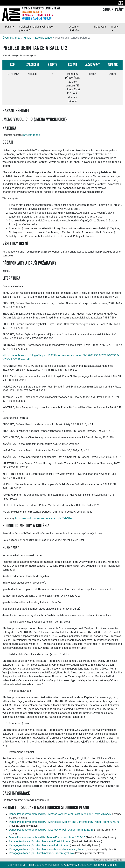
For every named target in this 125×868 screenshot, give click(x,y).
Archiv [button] (115, 27)
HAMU (28, 38)
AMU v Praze (71, 865)
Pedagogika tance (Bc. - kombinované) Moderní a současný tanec (47, 849)
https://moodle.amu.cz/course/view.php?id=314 (43, 518)
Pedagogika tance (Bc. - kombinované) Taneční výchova (41, 853)
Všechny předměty (74, 28)
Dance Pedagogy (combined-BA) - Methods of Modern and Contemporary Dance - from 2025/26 (64, 822)
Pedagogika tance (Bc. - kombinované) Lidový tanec (39, 845)
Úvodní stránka (11, 38)
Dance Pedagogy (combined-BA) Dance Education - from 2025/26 (47, 837)
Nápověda (100, 27)
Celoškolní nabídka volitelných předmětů (37, 28)
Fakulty (10, 27)
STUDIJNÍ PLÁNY (113, 9)
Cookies (112, 865)
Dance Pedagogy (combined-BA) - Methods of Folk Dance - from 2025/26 (51, 830)
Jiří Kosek (28, 865)
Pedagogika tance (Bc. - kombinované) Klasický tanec (40, 841)
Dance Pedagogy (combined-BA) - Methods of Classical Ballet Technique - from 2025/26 (60, 814)
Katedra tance (43, 38)
